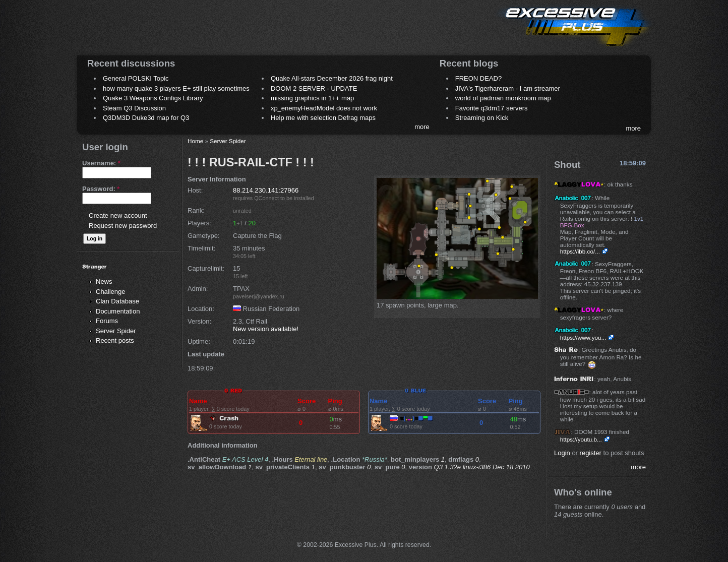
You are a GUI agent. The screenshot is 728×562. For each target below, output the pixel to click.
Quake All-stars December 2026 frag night (332, 78)
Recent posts (115, 340)
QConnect (266, 198)
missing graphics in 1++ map (312, 98)
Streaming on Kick (482, 118)
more (422, 127)
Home (195, 141)
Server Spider (116, 331)
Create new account (118, 215)
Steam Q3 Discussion (134, 108)
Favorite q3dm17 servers (492, 108)
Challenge (111, 292)
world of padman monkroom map (503, 98)
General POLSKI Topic (136, 78)
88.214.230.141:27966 (266, 190)
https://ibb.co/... (580, 251)
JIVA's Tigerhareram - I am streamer (508, 88)
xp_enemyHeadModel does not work (324, 108)
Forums (107, 321)
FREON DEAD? (478, 78)
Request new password (123, 226)
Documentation (118, 311)
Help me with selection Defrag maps (323, 118)
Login (562, 453)
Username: (101, 163)
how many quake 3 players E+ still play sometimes (176, 88)
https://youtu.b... (581, 439)
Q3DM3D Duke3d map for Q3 (146, 118)
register (591, 453)
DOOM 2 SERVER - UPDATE (314, 88)
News (104, 282)
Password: (101, 189)
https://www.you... (583, 337)
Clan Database (117, 301)
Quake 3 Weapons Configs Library (153, 98)
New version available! (266, 329)
